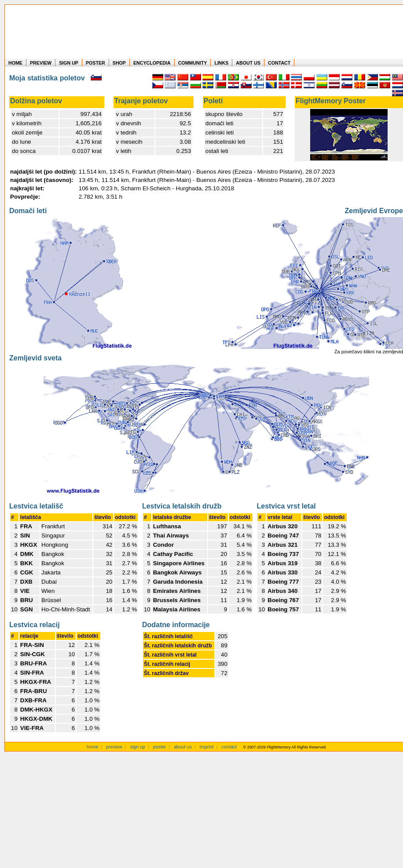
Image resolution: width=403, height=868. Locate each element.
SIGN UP (69, 63)
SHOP (119, 63)
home (93, 747)
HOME (15, 63)
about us (183, 747)
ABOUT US (248, 63)
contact (229, 747)
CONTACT (279, 63)
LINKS (221, 63)
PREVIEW (41, 63)
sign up (138, 747)
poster (160, 747)
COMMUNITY (193, 63)
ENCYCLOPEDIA (152, 63)
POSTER (95, 63)
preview (114, 747)
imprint (207, 747)
